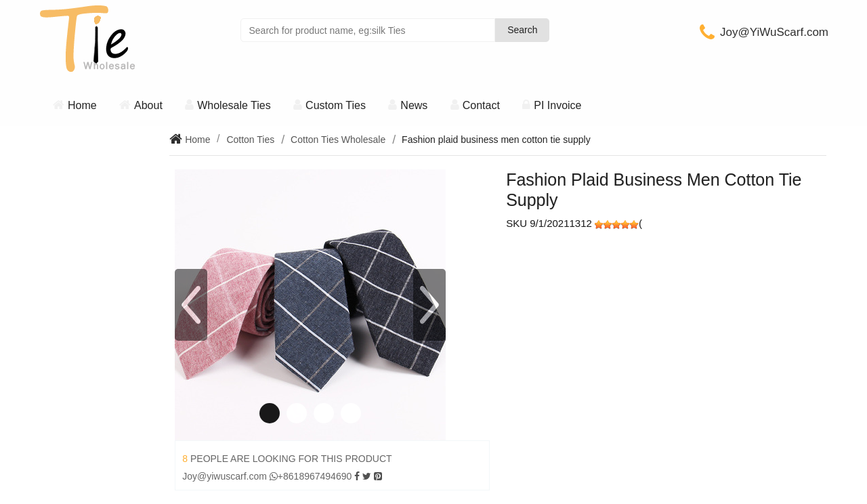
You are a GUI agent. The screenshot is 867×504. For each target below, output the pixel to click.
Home (82, 105)
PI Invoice (557, 105)
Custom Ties (336, 105)
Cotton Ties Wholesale (338, 140)
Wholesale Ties (234, 105)
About (148, 105)
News (414, 105)
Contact (481, 105)
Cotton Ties (250, 140)
